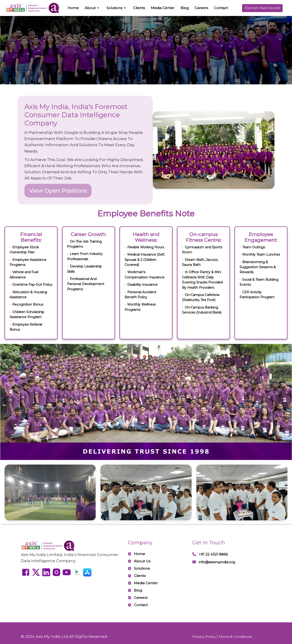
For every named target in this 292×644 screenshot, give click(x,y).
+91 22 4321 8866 (210, 554)
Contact (221, 8)
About (90, 8)
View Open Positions (58, 191)
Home (73, 8)
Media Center (163, 8)
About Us (139, 561)
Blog (185, 8)
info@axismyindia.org (214, 562)
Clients (139, 8)
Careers (201, 8)
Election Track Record (262, 8)
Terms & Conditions (235, 637)
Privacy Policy (204, 637)
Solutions (114, 8)
